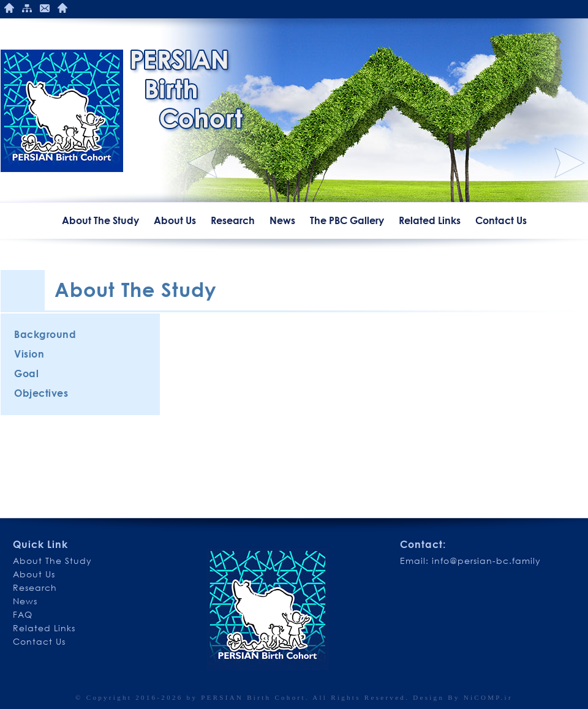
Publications (62, 8)
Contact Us (45, 8)
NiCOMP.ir (488, 697)
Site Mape (27, 8)
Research (233, 220)
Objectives (41, 393)
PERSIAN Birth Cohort (253, 697)
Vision (29, 354)
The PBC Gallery (347, 220)
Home (9, 8)
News (282, 220)
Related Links (430, 220)
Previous (202, 163)
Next (570, 163)
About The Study (100, 220)
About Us (175, 220)
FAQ (23, 614)
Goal (26, 373)
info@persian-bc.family (486, 561)
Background (45, 334)
